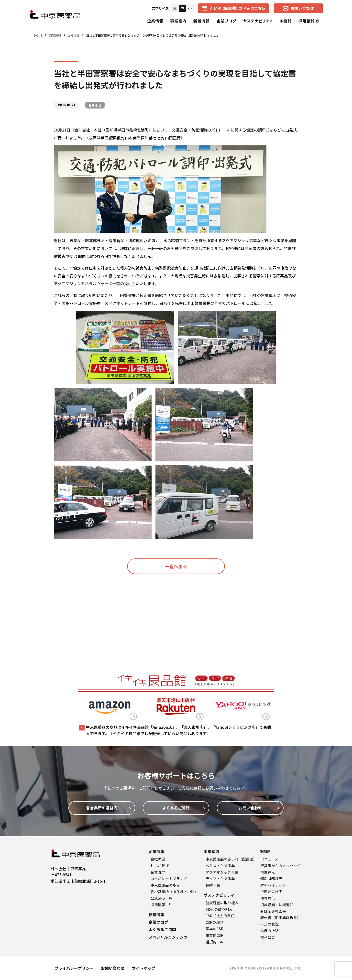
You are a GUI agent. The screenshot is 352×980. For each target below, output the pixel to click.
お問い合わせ (113, 968)
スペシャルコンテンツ (168, 937)
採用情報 (309, 21)
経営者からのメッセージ (280, 866)
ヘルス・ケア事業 (220, 866)
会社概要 (158, 859)
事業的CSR (214, 935)
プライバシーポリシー (74, 968)
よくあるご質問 (162, 929)
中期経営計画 (271, 891)
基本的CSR (214, 929)
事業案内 (178, 21)
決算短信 (268, 898)
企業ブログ (226, 21)
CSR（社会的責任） (222, 916)
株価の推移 (269, 931)
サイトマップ (143, 968)
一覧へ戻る (176, 566)
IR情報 (286, 21)
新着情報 (202, 21)
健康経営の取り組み (222, 903)
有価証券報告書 (273, 911)
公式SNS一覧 (161, 898)
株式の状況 (269, 924)
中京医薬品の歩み (165, 885)
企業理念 (158, 872)
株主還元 (268, 872)
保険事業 (213, 885)
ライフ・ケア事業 (220, 878)
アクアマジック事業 (222, 872)
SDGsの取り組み (219, 909)
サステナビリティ (258, 21)
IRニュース (269, 859)
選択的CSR (214, 942)
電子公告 (268, 937)
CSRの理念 (214, 922)
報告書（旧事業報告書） (280, 918)
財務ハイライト (273, 885)
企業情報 (155, 21)
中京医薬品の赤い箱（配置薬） (231, 859)
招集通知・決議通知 (277, 905)
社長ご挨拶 (160, 866)
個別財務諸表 (271, 878)
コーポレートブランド (169, 878)
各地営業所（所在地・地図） (174, 891)
